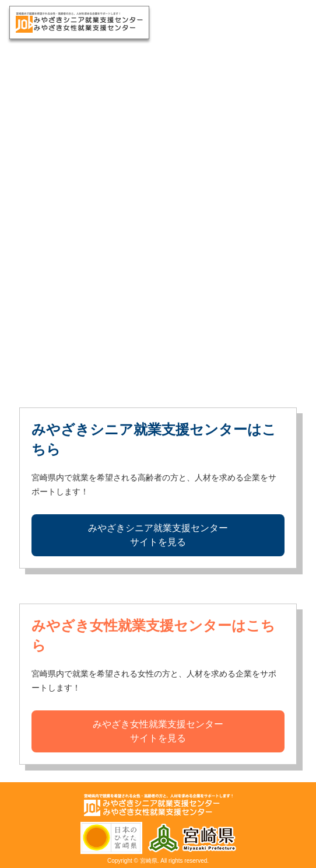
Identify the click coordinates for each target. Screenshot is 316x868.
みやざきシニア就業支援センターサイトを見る (158, 535)
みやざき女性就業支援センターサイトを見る (158, 731)
